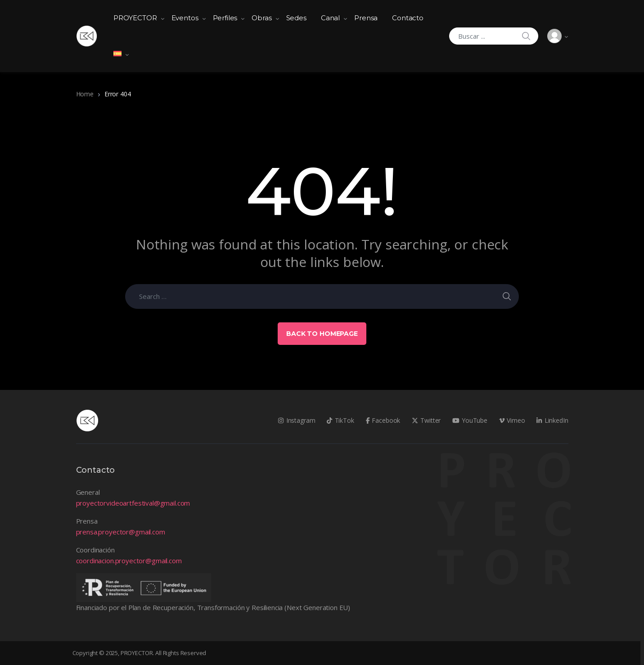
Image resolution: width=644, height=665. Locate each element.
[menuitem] (117, 54)
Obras (261, 18)
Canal (330, 18)
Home (85, 94)
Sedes (296, 18)
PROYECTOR (135, 18)
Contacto (408, 18)
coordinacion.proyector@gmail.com (129, 561)
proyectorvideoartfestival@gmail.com (133, 503)
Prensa (366, 18)
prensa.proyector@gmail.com (121, 532)
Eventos (185, 18)
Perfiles (225, 18)
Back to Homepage (322, 334)
